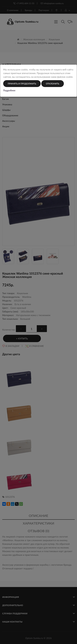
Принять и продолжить (22, 84)
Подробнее (9, 90)
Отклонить (52, 84)
